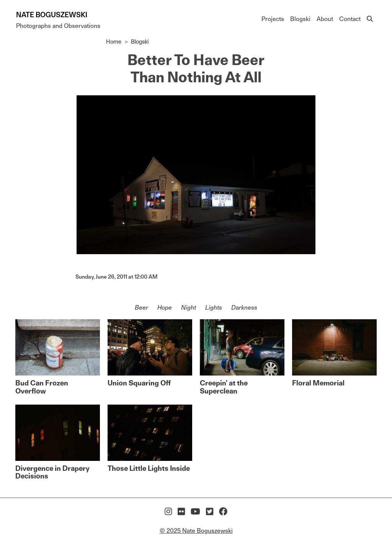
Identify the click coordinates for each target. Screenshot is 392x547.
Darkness (244, 308)
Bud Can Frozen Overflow (42, 387)
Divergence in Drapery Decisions (52, 472)
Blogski (300, 19)
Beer (141, 308)
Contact (350, 19)
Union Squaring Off (139, 383)
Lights (214, 308)
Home (114, 42)
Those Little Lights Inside (149, 468)
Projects (273, 19)
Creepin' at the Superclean (224, 387)
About (325, 19)
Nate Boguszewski (52, 15)
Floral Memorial (318, 383)
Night (189, 308)
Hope (165, 308)
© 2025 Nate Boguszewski (196, 531)
